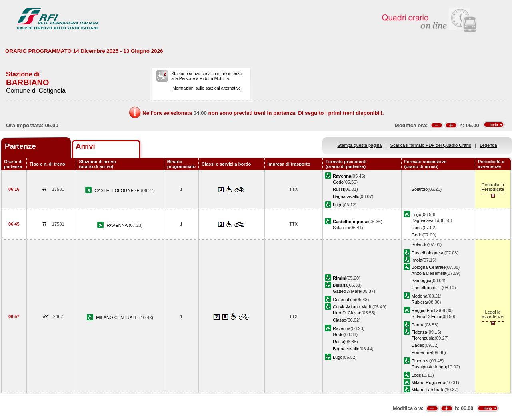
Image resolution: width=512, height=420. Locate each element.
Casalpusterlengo (429, 367)
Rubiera (419, 302)
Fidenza (419, 332)
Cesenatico (344, 300)
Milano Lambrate (428, 390)
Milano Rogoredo (428, 382)
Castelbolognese (428, 253)
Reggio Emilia (425, 310)
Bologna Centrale (429, 267)
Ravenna (342, 328)
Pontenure (422, 352)
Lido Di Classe (347, 313)
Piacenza (421, 361)
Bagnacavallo (346, 196)
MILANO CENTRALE (118, 318)
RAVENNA (117, 225)
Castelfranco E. (427, 288)
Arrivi (85, 146)
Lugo (338, 205)
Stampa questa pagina (359, 145)
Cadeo (418, 345)
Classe (340, 320)
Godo (338, 182)
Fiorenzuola (423, 338)
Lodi (416, 375)
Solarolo (420, 189)
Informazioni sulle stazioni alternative (206, 88)
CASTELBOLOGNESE (118, 190)
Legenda (489, 145)
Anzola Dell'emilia (429, 273)
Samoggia (422, 280)
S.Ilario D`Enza (427, 316)
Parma (418, 325)
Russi (338, 189)
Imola (417, 260)
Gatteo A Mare (347, 291)
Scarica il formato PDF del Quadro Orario (431, 145)
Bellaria (340, 285)
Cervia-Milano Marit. (353, 307)
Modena (420, 296)
